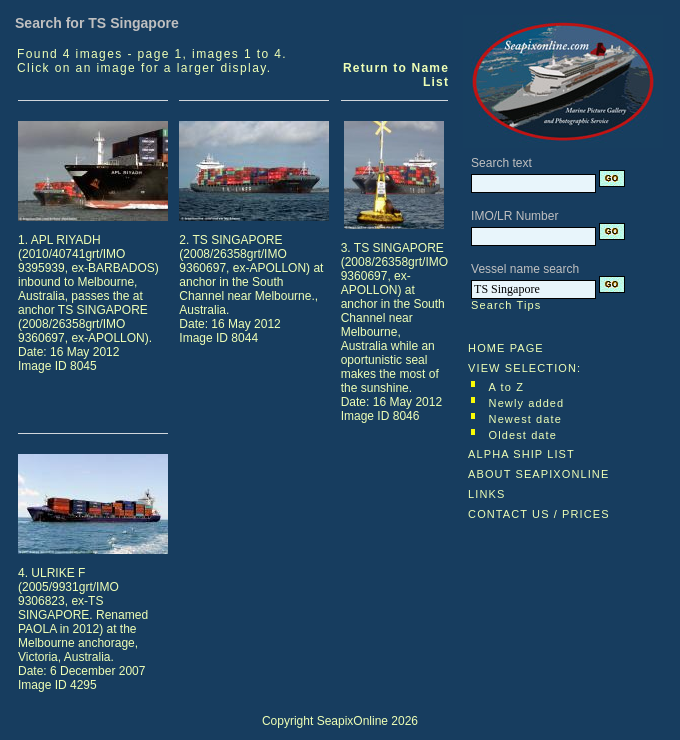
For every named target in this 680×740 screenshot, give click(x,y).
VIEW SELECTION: (524, 368)
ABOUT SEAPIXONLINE (538, 474)
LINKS (486, 494)
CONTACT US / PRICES (539, 514)
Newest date (525, 419)
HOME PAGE (506, 348)
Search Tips (506, 305)
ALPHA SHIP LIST (521, 454)
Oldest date (523, 435)
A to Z (506, 387)
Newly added (527, 403)
